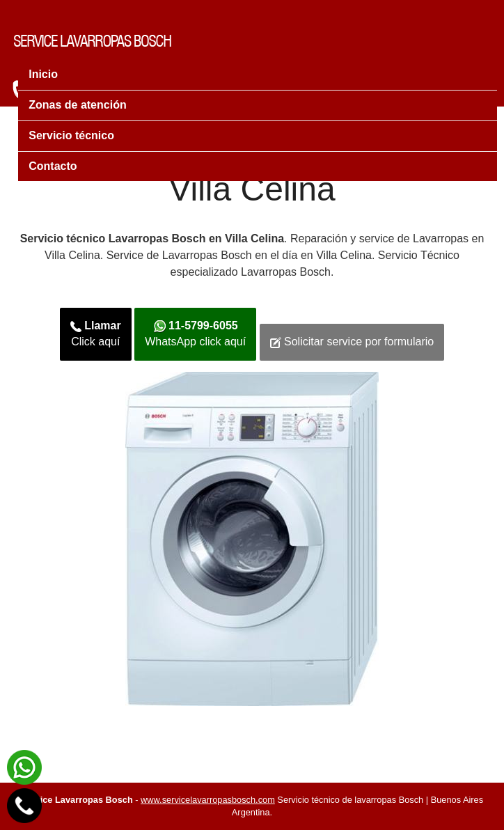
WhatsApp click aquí (195, 334)
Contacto (53, 166)
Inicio (43, 74)
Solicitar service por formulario (352, 342)
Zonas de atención (77, 105)
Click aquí (96, 334)
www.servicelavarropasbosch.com (208, 800)
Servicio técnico (71, 135)
